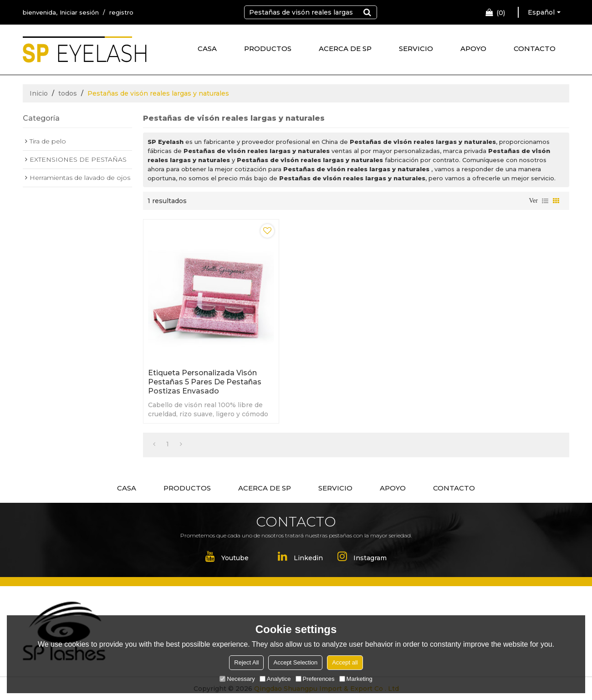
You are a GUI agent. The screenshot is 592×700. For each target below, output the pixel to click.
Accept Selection (295, 662)
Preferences (315, 679)
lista (545, 201)
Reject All (246, 662)
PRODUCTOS (268, 49)
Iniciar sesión (79, 12)
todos (68, 93)
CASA (207, 49)
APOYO (473, 49)
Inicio (39, 93)
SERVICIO (416, 49)
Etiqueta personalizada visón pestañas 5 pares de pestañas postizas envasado (205, 382)
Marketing (356, 679)
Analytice (275, 679)
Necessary (237, 679)
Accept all (345, 662)
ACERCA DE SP (345, 49)
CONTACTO (535, 49)
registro (121, 12)
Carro (501, 13)
